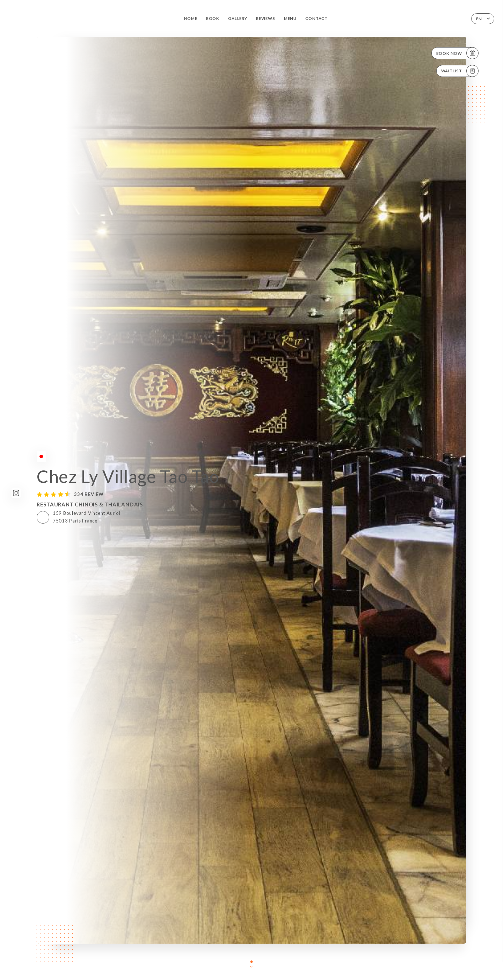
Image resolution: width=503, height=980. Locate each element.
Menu (290, 18)
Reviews (266, 18)
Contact (316, 18)
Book (213, 18)
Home (191, 18)
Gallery (238, 18)
